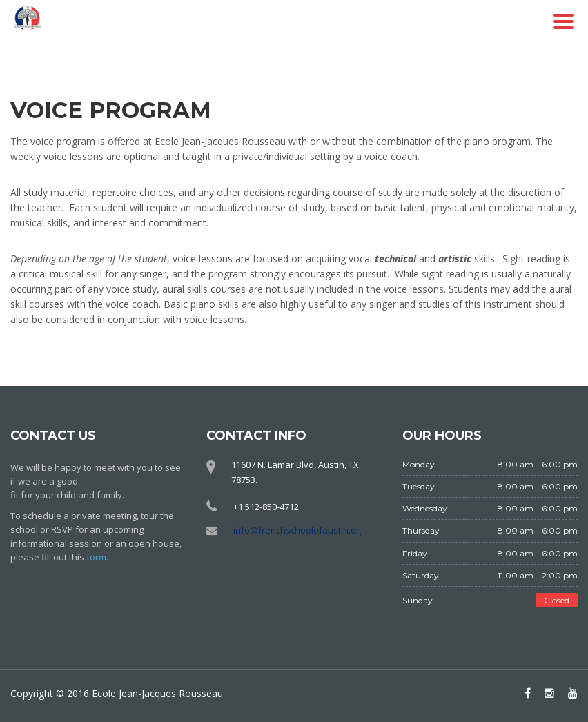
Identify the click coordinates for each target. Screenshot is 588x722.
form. (97, 557)
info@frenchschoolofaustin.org (299, 530)
